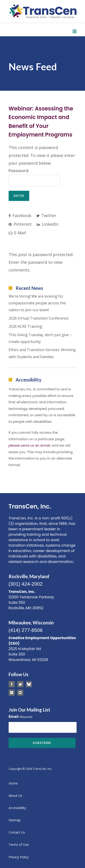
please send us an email (29, 445)
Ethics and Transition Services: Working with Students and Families (42, 353)
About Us (15, 796)
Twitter (46, 215)
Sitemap (15, 820)
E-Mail (17, 233)
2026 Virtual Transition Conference (39, 318)
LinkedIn (47, 224)
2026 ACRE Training (25, 326)
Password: (34, 177)
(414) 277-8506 (26, 630)
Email (21, 717)
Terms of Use (19, 845)
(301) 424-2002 (26, 584)
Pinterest (20, 224)
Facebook (20, 215)
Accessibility (17, 808)
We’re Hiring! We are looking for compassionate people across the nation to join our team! (37, 303)
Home (13, 783)
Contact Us (17, 832)
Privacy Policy (19, 857)
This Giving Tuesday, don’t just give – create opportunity (40, 338)
